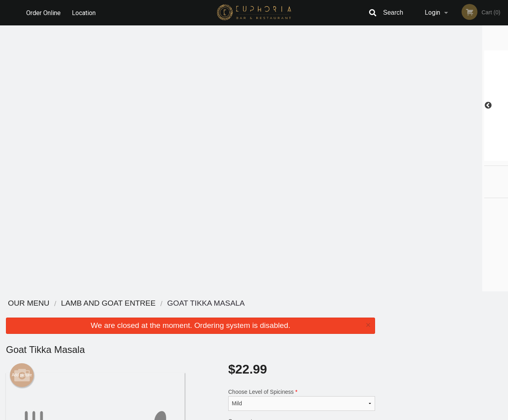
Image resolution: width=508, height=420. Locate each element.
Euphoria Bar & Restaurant (112, 303)
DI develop (266, 393)
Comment (302, 166)
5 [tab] (462, 157)
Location (84, 13)
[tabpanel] (444, 106)
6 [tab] (474, 157)
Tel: (380, 333)
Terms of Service (267, 414)
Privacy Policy (309, 333)
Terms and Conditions (317, 324)
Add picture (22, 109)
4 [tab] (450, 157)
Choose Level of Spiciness (302, 134)
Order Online (43, 13)
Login (432, 13)
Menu (233, 314)
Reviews (302, 314)
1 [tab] (415, 157)
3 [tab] (439, 157)
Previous (387, 106)
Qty (251, 198)
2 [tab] (427, 157)
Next (502, 106)
